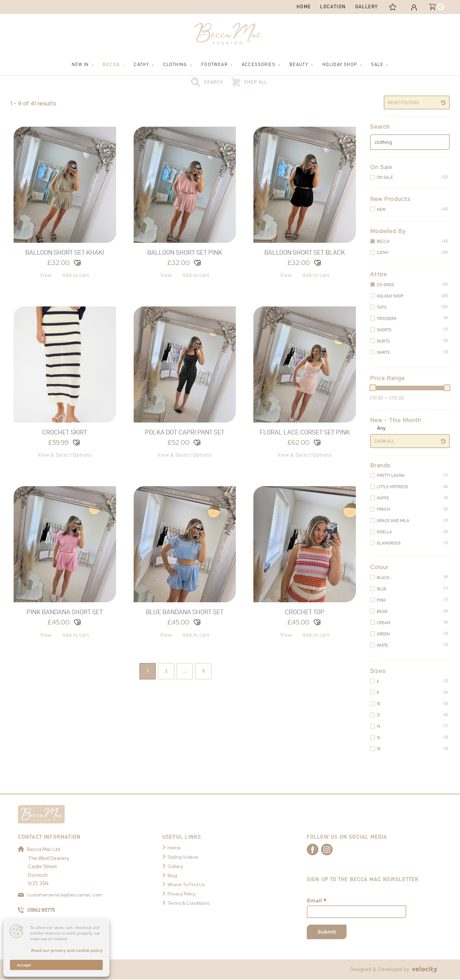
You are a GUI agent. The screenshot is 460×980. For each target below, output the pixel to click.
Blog (173, 876)
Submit (327, 932)
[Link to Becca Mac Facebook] (318, 850)
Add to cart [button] (76, 275)
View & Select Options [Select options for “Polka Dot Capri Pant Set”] (185, 455)
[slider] (373, 388)
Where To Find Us (187, 884)
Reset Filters (403, 102)
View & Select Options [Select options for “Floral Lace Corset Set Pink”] (305, 455)
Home (174, 848)
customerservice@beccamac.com (61, 895)
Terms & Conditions (190, 903)
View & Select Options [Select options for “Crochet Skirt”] (65, 455)
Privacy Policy (183, 894)
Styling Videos (183, 857)
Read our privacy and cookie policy (67, 950)
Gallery (175, 866)
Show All (384, 441)
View (46, 275)
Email (317, 901)
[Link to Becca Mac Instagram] (342, 850)
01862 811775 (38, 911)
